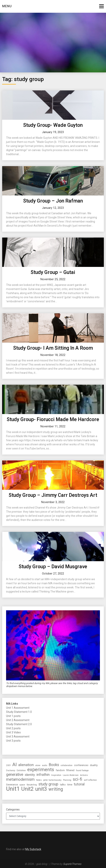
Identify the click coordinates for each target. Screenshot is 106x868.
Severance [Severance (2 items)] (12, 785)
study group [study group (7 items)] (48, 784)
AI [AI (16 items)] (15, 765)
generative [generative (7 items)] (15, 775)
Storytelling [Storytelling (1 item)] (32, 785)
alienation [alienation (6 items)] (26, 765)
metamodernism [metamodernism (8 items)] (20, 779)
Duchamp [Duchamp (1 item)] (11, 770)
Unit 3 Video (13, 732)
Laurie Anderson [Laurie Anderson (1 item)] (71, 775)
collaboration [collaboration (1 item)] (67, 765)
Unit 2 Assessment (18, 720)
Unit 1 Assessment (18, 708)
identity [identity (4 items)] (30, 775)
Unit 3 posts (13, 741)
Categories (13, 809)
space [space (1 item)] (22, 785)
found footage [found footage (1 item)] (82, 770)
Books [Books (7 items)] (54, 765)
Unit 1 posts (13, 716)
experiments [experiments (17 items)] (41, 769)
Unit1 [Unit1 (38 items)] (13, 789)
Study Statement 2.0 (19, 724)
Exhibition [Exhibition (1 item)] (21, 770)
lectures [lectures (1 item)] (84, 775)
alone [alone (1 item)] (38, 765)
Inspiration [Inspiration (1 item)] (56, 775)
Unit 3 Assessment (18, 737)
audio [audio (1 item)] (45, 765)
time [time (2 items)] (70, 785)
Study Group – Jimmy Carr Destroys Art (53, 495)
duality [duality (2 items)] (94, 765)
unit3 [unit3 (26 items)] (41, 789)
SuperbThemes (72, 864)
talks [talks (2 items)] (63, 785)
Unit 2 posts (13, 728)
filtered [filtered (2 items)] (70, 770)
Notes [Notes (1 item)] (39, 780)
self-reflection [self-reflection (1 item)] (90, 780)
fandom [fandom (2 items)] (60, 770)
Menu (7, 6)
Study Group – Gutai (53, 272)
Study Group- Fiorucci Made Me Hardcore (53, 419)
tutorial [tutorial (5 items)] (79, 784)
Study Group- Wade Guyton (53, 125)
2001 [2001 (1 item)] (8, 765)
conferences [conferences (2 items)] (81, 765)
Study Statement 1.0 (19, 712)
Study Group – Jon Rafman (53, 201)
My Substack (33, 849)
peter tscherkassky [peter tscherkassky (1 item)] (52, 780)
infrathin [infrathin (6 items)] (43, 775)
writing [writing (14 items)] (56, 789)
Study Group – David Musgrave (53, 567)
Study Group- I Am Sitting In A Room (53, 348)
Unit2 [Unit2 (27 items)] (27, 789)
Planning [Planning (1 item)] (67, 780)
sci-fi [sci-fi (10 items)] (78, 779)
